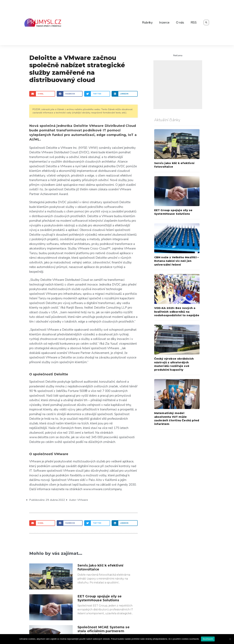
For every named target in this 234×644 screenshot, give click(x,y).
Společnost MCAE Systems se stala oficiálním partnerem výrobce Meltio (104, 631)
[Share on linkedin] (125, 94)
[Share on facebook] (70, 94)
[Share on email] (42, 94)
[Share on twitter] (97, 94)
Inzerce (164, 22)
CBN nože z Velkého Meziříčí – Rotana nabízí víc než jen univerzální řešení (177, 261)
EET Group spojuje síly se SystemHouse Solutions (100, 598)
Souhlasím (208, 639)
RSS (194, 22)
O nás (180, 22)
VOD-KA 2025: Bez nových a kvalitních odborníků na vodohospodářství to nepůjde (177, 312)
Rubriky (147, 22)
